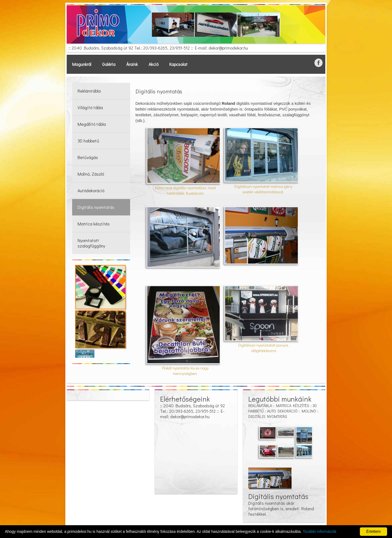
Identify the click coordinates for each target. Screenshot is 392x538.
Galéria (109, 64)
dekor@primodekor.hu (228, 48)
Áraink (132, 64)
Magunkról (82, 64)
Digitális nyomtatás (96, 207)
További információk (320, 531)
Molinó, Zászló (91, 174)
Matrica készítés (94, 224)
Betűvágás (88, 157)
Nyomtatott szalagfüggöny (91, 243)
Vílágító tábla (90, 107)
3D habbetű (88, 141)
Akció (154, 64)
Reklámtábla (89, 91)
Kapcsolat (178, 64)
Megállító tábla (92, 124)
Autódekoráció (91, 190)
